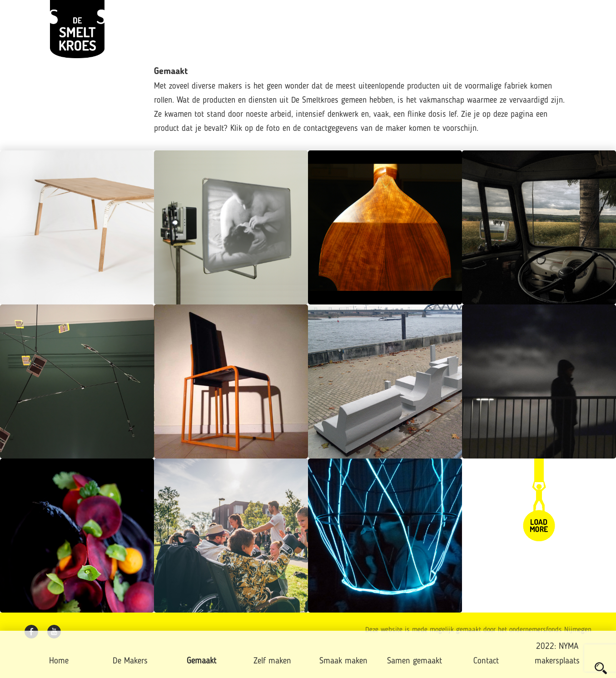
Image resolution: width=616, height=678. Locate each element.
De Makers (130, 661)
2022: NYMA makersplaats (557, 654)
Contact (486, 661)
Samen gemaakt (415, 661)
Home (59, 661)
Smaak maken (343, 661)
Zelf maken (272, 661)
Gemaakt (201, 661)
